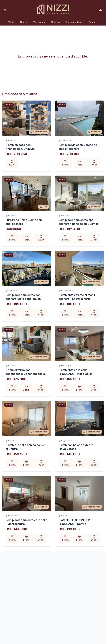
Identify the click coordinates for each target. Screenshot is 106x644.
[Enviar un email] (100, 9)
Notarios (55, 22)
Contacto (93, 22)
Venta (11, 22)
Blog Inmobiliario (74, 22)
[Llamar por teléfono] (6, 9)
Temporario (39, 22)
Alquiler (24, 22)
